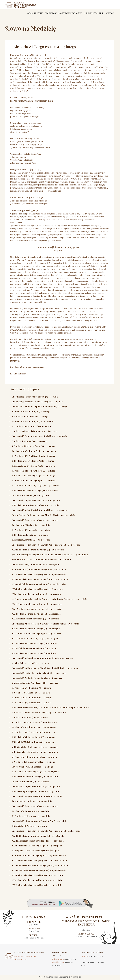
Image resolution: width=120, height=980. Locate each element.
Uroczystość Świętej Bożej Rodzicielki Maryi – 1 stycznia (40, 512)
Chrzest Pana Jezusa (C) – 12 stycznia (31, 783)
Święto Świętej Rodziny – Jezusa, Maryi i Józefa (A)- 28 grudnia (44, 517)
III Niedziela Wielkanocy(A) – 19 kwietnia (33, 428)
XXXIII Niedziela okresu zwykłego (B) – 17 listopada (38, 837)
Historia (30, 14)
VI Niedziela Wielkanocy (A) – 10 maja (31, 413)
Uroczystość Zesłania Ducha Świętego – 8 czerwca (37, 680)
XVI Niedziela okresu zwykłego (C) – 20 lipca (35, 645)
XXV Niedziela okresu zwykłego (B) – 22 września (37, 882)
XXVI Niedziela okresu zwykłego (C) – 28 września (37, 591)
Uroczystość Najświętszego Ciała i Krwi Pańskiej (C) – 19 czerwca (45, 670)
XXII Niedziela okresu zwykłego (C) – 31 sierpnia (36, 610)
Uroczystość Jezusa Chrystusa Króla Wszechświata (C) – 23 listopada (46, 546)
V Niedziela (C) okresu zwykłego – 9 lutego (34, 763)
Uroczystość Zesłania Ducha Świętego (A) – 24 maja (38, 403)
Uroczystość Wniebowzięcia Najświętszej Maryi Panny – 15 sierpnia (46, 625)
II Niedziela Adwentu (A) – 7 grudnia (30, 536)
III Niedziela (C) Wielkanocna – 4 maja (31, 704)
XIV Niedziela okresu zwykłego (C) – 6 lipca (34, 655)
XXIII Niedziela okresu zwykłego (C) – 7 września (37, 605)
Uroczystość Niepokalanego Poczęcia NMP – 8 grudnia (40, 823)
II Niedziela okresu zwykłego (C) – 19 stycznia (35, 778)
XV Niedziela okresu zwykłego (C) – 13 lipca (34, 650)
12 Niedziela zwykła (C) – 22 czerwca (30, 665)
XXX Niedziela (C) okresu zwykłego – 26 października (39, 571)
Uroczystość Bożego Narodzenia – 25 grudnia (35, 522)
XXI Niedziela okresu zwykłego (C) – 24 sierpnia (36, 615)
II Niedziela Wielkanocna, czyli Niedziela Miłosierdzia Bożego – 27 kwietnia (50, 709)
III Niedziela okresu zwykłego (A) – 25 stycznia (36, 487)
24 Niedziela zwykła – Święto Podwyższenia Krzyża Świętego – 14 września (50, 601)
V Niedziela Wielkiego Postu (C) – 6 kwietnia (34, 724)
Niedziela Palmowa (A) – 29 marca (29, 443)
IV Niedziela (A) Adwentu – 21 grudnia (31, 527)
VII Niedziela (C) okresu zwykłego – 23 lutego (35, 754)
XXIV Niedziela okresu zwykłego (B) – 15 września (37, 887)
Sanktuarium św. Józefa (65, 14)
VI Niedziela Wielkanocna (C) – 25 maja (32, 689)
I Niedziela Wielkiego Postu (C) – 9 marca (33, 744)
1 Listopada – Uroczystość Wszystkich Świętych (35, 852)
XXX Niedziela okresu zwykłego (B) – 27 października (39, 857)
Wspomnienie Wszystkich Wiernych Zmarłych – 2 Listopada (42, 561)
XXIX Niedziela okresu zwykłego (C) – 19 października (39, 576)
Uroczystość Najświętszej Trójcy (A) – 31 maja (35, 398)
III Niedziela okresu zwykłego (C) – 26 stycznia (36, 773)
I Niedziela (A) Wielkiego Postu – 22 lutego (33, 467)
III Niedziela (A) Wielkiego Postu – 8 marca (34, 457)
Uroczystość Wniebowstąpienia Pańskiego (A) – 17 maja (39, 408)
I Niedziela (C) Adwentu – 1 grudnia (30, 828)
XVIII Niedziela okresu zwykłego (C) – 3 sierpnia (36, 635)
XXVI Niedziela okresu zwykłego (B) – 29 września (37, 877)
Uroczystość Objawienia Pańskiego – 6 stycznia (36, 502)
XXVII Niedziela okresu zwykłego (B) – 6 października (39, 872)
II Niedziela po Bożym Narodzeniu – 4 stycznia (36, 507)
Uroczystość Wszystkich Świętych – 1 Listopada (35, 566)
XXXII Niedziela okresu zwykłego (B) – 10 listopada (38, 842)
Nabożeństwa (87, 14)
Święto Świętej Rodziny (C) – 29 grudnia (32, 803)
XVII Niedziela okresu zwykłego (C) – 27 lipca (35, 640)
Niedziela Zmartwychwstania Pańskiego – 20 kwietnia (39, 714)
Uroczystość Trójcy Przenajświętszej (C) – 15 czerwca (39, 675)
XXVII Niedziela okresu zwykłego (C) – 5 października (39, 586)
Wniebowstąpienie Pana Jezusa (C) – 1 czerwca (35, 684)
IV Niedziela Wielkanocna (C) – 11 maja (31, 699)
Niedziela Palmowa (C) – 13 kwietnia (30, 719)
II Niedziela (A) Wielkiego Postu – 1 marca (33, 462)
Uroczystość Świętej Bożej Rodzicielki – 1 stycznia (37, 798)
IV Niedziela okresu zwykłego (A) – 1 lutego (34, 482)
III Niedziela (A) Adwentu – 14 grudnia (31, 531)
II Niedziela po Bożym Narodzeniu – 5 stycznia (35, 793)
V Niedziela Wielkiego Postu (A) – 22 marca (34, 448)
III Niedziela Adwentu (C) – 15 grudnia (31, 818)
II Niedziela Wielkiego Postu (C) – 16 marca (34, 739)
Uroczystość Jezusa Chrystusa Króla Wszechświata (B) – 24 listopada (46, 832)
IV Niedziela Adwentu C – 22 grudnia (30, 813)
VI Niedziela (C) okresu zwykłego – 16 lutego (34, 758)
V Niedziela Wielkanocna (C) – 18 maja (31, 694)
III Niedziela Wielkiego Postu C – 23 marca (33, 734)
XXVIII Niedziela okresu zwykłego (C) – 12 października (40, 581)
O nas (20, 14)
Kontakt (109, 14)
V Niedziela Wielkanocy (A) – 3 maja (30, 418)
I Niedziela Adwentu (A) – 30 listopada (31, 541)
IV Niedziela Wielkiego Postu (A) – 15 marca (34, 453)
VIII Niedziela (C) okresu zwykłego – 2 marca (35, 749)
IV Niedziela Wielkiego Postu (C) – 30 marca (34, 729)
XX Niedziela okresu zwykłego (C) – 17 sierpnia (36, 620)
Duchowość (43, 14)
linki (99, 14)
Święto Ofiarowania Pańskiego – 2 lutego (33, 768)
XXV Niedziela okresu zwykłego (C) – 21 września (37, 596)
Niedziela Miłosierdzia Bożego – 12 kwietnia (34, 433)
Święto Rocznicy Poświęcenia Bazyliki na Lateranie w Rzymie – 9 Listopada (50, 556)
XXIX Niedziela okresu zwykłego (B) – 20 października (39, 862)
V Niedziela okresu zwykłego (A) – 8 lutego (34, 477)
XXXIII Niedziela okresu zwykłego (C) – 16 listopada (38, 551)
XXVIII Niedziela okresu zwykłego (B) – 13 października (40, 867)
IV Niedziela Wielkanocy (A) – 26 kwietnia (33, 423)
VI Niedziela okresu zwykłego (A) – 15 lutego (34, 472)
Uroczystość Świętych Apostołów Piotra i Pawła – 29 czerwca (43, 660)
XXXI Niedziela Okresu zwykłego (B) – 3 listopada (37, 847)
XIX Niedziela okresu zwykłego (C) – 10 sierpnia (36, 630)
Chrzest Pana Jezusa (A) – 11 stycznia (30, 497)
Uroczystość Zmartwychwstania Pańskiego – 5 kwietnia (40, 438)
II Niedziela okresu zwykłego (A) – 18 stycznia (35, 492)
